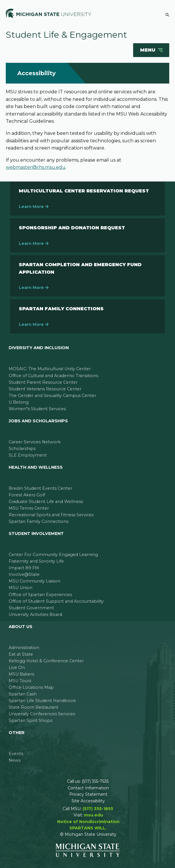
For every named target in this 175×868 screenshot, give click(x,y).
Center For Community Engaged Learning (53, 555)
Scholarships (22, 449)
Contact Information (88, 788)
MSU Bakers (21, 674)
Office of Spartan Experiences (40, 595)
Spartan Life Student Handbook (42, 701)
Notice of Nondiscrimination (88, 822)
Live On (17, 667)
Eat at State (21, 654)
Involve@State (24, 574)
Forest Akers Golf (27, 495)
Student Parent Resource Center (43, 382)
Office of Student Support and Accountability (56, 601)
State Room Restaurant (33, 707)
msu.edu (94, 815)
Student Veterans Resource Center (45, 389)
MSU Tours (20, 681)
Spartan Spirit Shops (30, 721)
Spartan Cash (23, 694)
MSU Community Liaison (35, 581)
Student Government (31, 608)
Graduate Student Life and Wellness (46, 502)
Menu (152, 50)
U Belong (19, 402)
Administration (24, 648)
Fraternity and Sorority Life (36, 561)
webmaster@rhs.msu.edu (36, 167)
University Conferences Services (42, 714)
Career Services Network (35, 442)
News (15, 760)
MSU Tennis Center (29, 508)
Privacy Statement (88, 794)
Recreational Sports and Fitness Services (51, 515)
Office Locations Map (31, 687)
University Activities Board (35, 614)
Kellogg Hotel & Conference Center (46, 661)
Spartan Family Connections (39, 521)
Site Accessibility (88, 801)
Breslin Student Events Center (40, 488)
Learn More (34, 207)
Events (16, 754)
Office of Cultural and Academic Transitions (53, 376)
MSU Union (21, 588)
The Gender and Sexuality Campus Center (52, 396)
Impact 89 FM (24, 568)
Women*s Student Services (37, 409)
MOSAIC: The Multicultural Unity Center (50, 369)
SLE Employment (28, 455)
